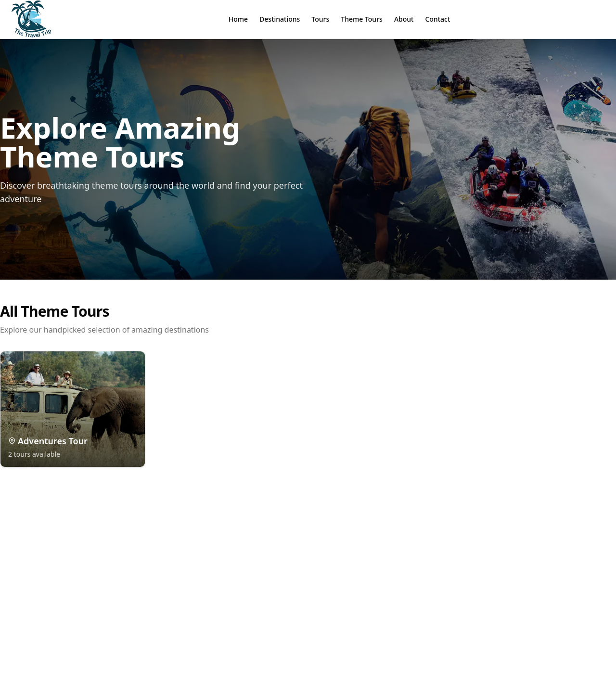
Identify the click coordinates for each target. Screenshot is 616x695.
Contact (437, 19)
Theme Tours (362, 19)
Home (238, 19)
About (404, 19)
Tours (320, 19)
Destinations (280, 19)
